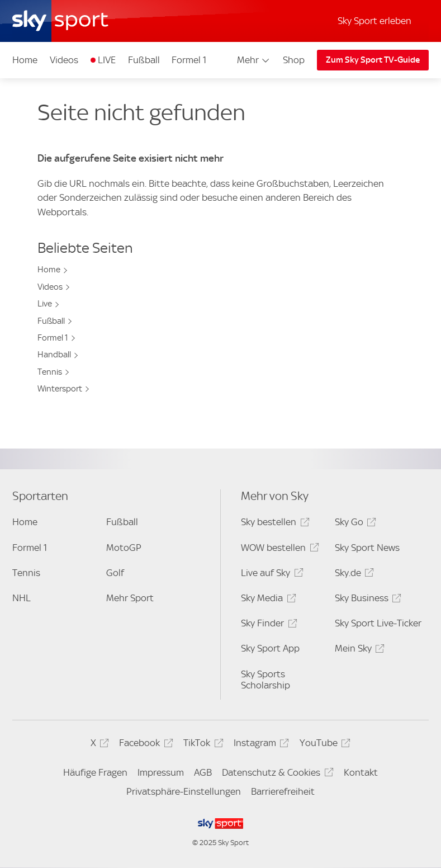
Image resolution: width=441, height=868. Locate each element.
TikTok (201, 745)
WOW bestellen (278, 549)
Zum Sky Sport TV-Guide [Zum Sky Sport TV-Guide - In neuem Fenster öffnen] (373, 60)
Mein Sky (358, 650)
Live (45, 304)
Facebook (144, 745)
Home (25, 60)
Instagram (260, 745)
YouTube (323, 745)
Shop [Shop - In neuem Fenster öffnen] (294, 60)
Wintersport (60, 389)
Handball (54, 355)
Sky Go (354, 524)
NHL (22, 598)
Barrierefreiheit (283, 791)
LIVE (107, 60)
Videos (64, 60)
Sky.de (353, 575)
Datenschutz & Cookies (276, 774)
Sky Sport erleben (374, 21)
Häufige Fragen (95, 772)
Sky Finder (267, 625)
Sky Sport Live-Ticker (378, 623)
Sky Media (267, 600)
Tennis (50, 372)
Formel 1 (189, 60)
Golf (115, 573)
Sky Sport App (270, 648)
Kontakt (361, 772)
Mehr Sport (130, 598)
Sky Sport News (367, 548)
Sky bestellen (273, 524)
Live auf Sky (270, 575)
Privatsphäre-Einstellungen (184, 791)
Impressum (161, 772)
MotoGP (124, 548)
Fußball (144, 60)
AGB (203, 772)
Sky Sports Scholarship (265, 680)
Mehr (254, 60)
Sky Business (366, 600)
